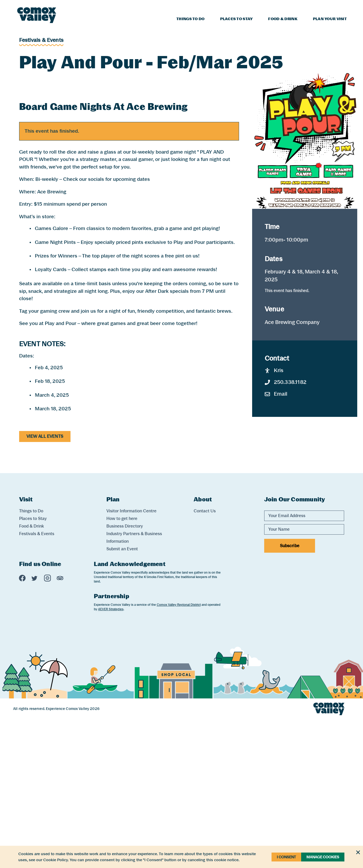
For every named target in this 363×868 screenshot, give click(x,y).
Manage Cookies (323, 857)
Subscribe (290, 695)
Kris (274, 519)
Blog (303, 7)
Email (276, 543)
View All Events (45, 585)
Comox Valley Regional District (179, 754)
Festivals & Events (41, 40)
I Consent (286, 857)
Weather (324, 7)
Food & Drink (283, 19)
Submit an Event (122, 698)
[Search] (344, 6)
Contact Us (205, 660)
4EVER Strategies (111, 758)
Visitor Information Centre (131, 660)
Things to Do (190, 19)
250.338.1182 (286, 531)
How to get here (122, 667)
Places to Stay (237, 19)
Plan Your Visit (330, 19)
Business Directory (125, 675)
